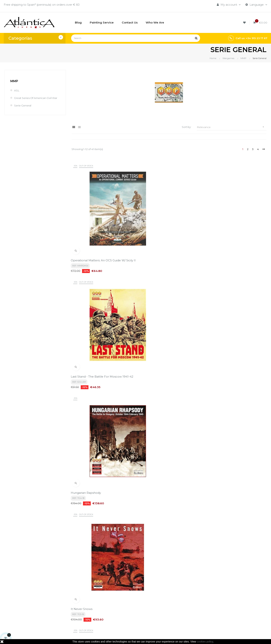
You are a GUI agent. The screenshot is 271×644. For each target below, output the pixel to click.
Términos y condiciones (132, 595)
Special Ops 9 (81, 398)
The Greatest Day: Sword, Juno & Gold (232, 482)
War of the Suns (83, 482)
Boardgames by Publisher (179, 595)
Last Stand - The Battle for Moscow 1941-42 (168, 230)
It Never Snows (82, 315)
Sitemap (167, 614)
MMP (14, 81)
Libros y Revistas (172, 608)
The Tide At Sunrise (152, 482)
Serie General (23, 109)
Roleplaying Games (174, 602)
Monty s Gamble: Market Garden (228, 315)
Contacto (123, 614)
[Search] (136, 38)
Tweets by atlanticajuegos (224, 594)
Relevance (232, 127)
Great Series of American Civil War (35, 100)
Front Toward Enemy (153, 315)
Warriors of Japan (151, 398)
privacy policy (84, 560)
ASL (17, 90)
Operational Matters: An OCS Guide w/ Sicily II (99, 230)
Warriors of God (216, 398)
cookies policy (205, 642)
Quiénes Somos (127, 608)
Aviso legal (123, 602)
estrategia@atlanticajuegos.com (26, 616)
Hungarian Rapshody (220, 228)
